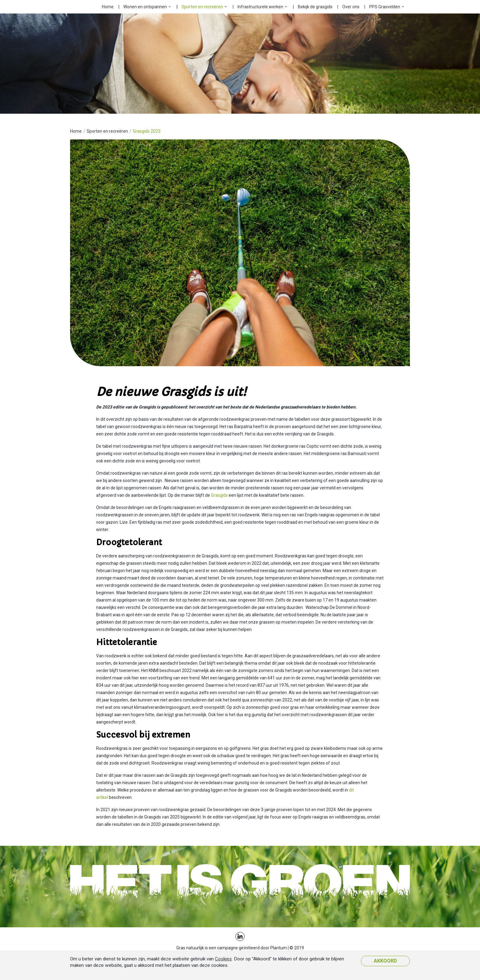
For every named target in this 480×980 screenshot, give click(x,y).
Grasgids (220, 495)
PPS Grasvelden (385, 7)
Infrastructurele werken (260, 7)
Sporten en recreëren (202, 7)
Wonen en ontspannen (145, 7)
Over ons (351, 7)
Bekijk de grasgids (315, 7)
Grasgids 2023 (147, 131)
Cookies (223, 959)
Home (108, 7)
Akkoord (385, 961)
